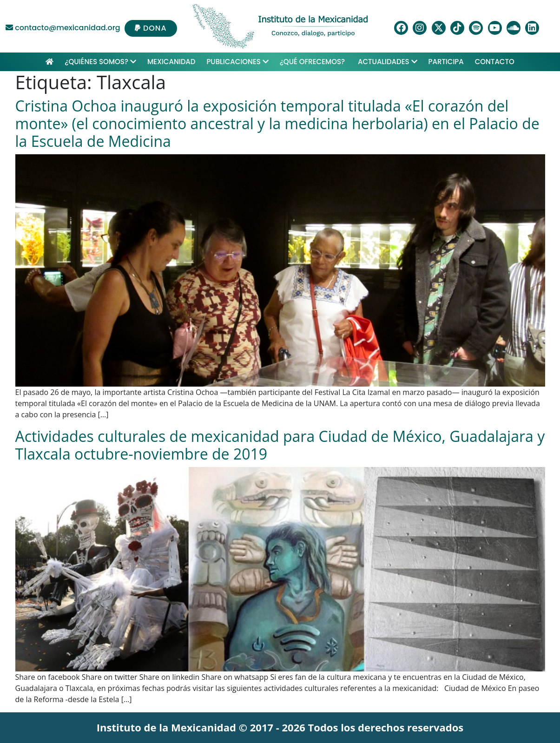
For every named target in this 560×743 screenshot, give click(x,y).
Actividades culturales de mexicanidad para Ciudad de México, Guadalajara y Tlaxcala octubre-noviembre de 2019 (280, 445)
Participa (446, 62)
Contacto (495, 62)
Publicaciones (237, 62)
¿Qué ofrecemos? (313, 62)
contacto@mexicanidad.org (63, 28)
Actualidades (387, 62)
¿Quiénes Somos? (100, 62)
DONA (151, 28)
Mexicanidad (171, 62)
